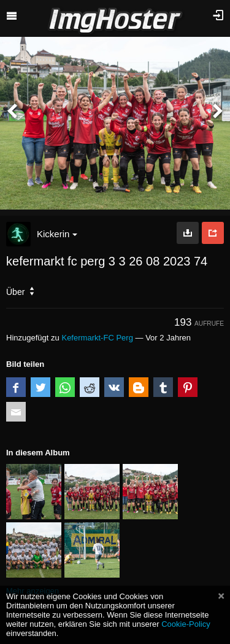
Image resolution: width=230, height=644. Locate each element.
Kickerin (57, 234)
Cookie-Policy (186, 624)
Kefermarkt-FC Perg (97, 338)
